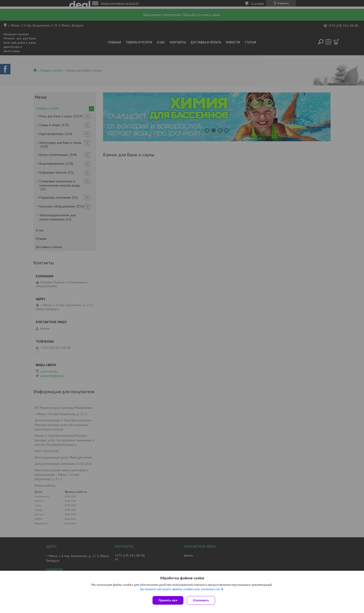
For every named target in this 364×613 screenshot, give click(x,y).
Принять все (168, 600)
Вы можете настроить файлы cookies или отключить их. (180, 590)
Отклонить (202, 600)
